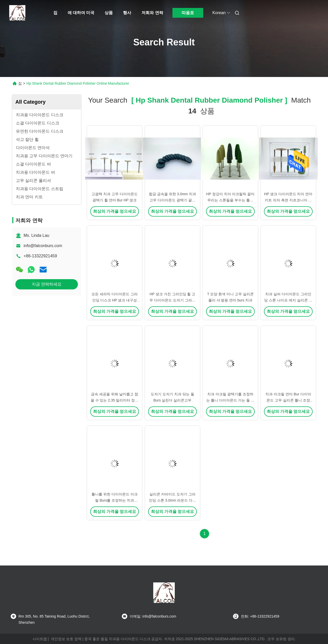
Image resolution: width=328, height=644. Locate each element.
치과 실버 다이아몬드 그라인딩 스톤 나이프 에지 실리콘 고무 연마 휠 (288, 300)
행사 (127, 13)
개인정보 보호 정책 (66, 639)
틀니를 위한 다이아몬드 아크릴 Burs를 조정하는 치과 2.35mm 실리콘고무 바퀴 (115, 500)
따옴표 (188, 13)
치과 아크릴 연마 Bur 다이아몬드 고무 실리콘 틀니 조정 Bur (288, 400)
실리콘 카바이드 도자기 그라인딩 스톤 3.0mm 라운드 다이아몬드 (172, 500)
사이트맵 (40, 639)
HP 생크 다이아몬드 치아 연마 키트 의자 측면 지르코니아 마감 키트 (288, 200)
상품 (109, 13)
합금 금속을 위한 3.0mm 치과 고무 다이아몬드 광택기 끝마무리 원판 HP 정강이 (172, 200)
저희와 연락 (152, 13)
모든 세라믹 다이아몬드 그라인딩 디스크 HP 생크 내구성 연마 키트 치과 (115, 300)
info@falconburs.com (43, 246)
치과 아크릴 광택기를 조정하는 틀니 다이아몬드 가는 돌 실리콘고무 (230, 400)
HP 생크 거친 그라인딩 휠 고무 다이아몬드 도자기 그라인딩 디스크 (172, 300)
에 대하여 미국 (81, 13)
